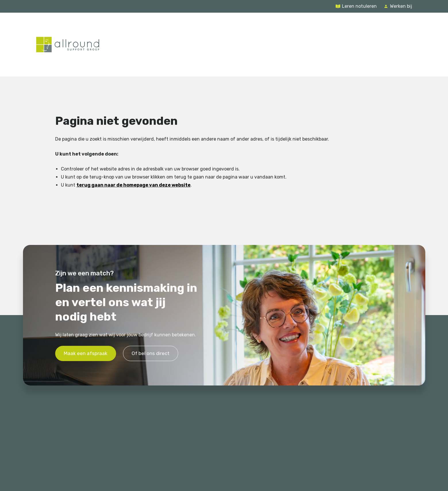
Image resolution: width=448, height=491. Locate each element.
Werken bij (401, 6)
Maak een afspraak (86, 353)
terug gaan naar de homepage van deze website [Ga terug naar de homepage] (133, 185)
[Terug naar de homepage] (68, 45)
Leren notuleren (359, 6)
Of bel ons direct (151, 353)
